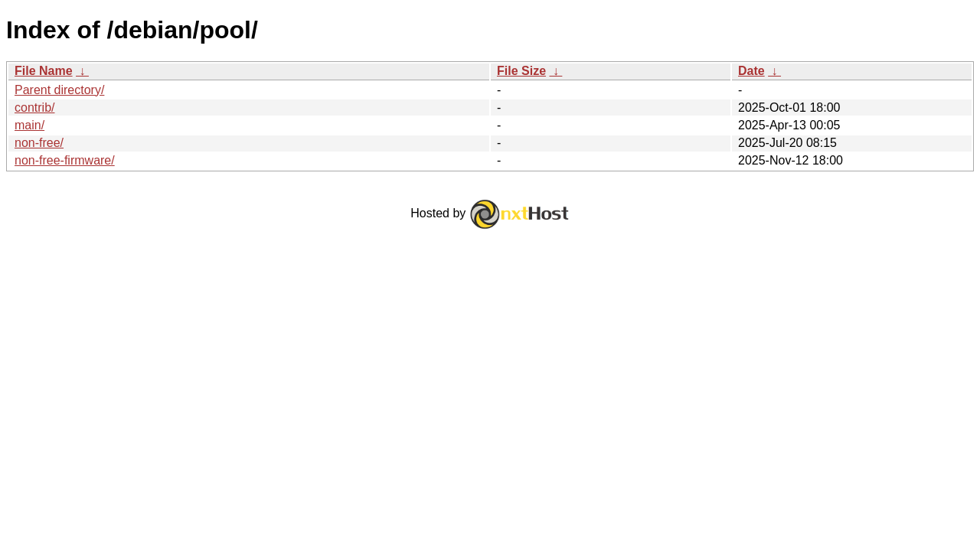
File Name (44, 71)
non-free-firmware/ (65, 160)
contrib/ (34, 108)
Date (751, 71)
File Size (521, 71)
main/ (29, 125)
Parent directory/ (59, 90)
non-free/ (39, 143)
